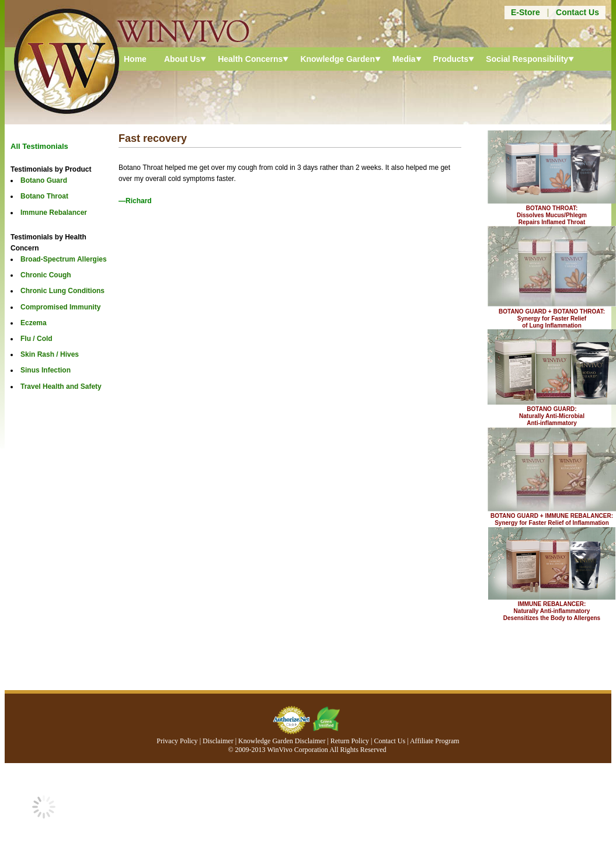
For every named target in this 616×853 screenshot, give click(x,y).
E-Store (525, 12)
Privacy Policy (177, 741)
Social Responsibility (527, 59)
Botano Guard (44, 180)
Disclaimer (218, 741)
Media (404, 59)
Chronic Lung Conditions (62, 291)
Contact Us (577, 12)
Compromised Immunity (60, 307)
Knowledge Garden (337, 59)
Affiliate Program (435, 741)
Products (451, 59)
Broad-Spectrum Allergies (64, 259)
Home (135, 59)
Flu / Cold (36, 339)
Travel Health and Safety (61, 387)
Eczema (34, 323)
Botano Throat (44, 196)
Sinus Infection (46, 370)
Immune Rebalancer (54, 213)
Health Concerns (250, 59)
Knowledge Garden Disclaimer (282, 741)
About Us (182, 59)
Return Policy (350, 741)
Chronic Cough (46, 275)
